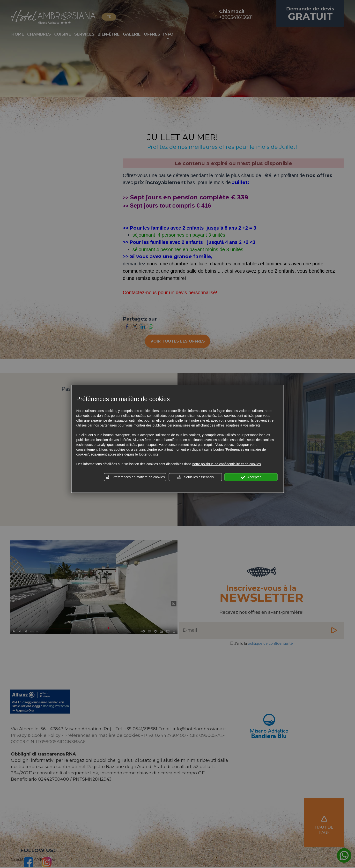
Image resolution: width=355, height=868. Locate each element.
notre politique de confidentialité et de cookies (226, 464)
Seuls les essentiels (195, 477)
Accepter (251, 477)
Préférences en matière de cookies (135, 477)
